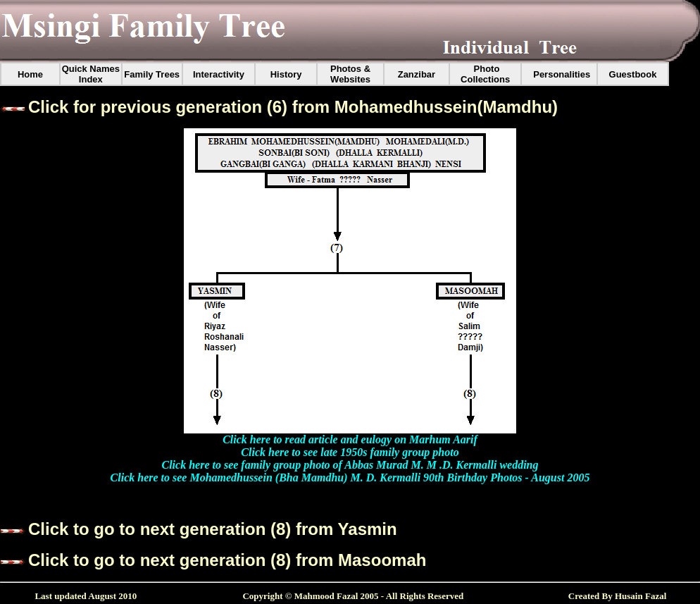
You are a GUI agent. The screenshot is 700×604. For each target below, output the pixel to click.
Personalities (562, 74)
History (286, 74)
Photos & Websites (350, 74)
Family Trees (152, 74)
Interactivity (219, 74)
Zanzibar (417, 74)
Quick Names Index (91, 74)
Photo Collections (485, 74)
